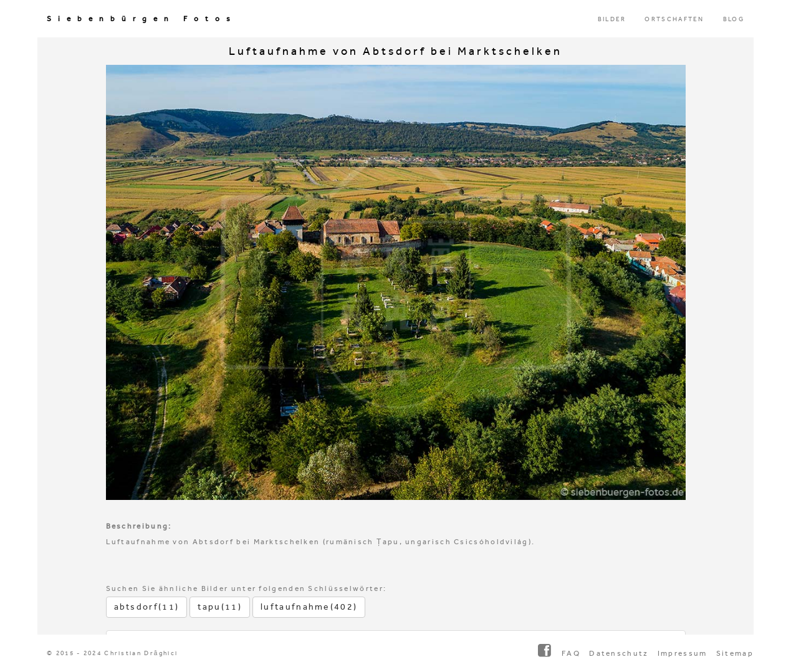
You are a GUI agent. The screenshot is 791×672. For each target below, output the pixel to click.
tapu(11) (219, 607)
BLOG (734, 19)
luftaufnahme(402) (309, 607)
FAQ (571, 653)
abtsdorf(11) (147, 607)
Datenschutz (619, 653)
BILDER (612, 19)
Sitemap (735, 653)
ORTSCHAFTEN (674, 19)
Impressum (683, 653)
